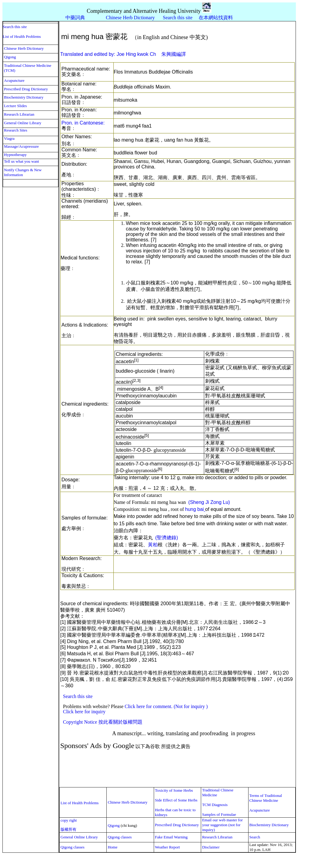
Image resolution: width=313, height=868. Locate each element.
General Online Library (23, 123)
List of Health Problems (22, 36)
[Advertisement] (171, 769)
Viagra (9, 138)
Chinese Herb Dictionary (24, 48)
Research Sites (16, 130)
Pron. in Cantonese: (83, 123)
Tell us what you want (22, 161)
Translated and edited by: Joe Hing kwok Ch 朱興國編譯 (123, 54)
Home (112, 847)
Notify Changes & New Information (23, 172)
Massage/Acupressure (21, 146)
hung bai (194, 509)
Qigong (10, 57)
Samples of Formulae (219, 814)
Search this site (178, 18)
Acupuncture (14, 80)
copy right (69, 820)
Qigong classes (120, 837)
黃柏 (153, 545)
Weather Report (168, 847)
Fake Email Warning (171, 837)
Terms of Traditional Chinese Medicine (266, 798)
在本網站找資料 (216, 18)
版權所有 (68, 829)
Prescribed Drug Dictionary (26, 89)
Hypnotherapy (15, 155)
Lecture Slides (15, 106)
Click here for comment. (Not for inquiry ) (166, 706)
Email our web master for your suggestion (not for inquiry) (223, 825)
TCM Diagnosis (215, 805)
